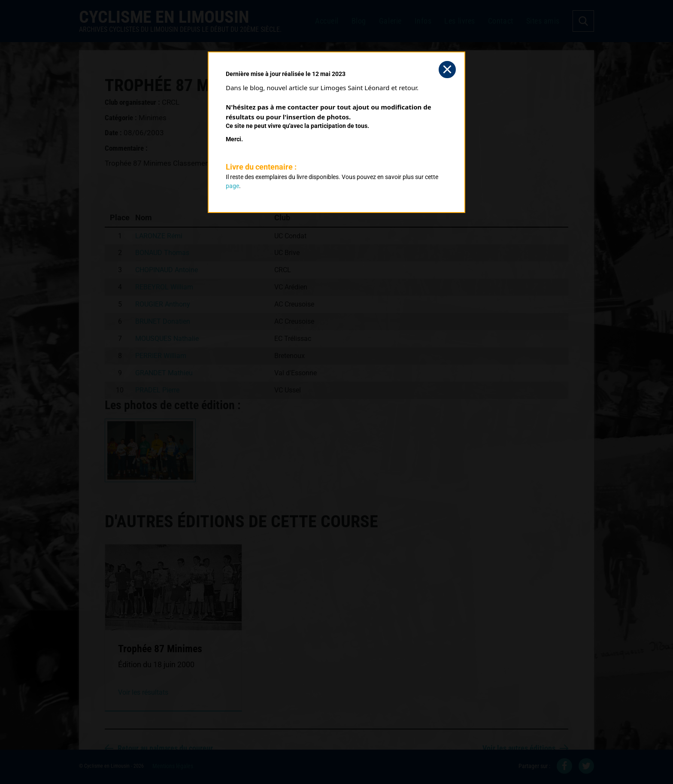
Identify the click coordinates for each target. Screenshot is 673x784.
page (232, 186)
